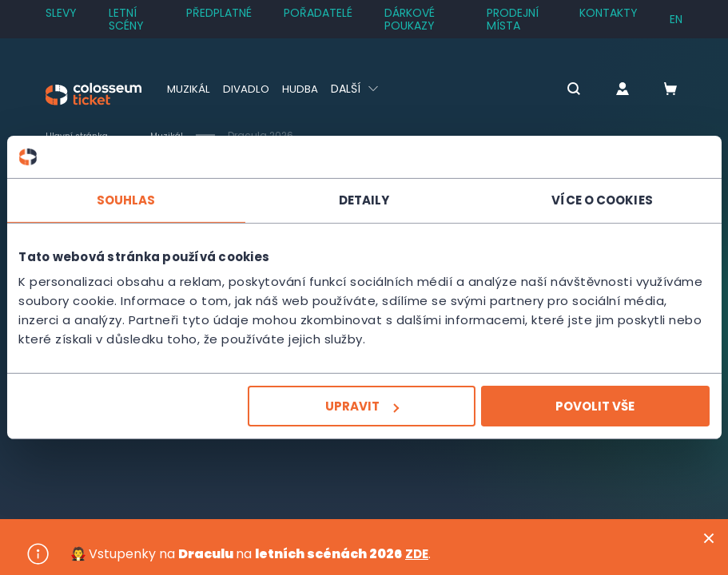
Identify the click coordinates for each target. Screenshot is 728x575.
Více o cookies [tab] (603, 199)
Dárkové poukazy (410, 19)
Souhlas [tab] (125, 199)
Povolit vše (596, 406)
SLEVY (61, 13)
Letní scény (126, 19)
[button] (559, 90)
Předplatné (219, 13)
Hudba (302, 89)
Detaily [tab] (364, 199)
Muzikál (189, 89)
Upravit (362, 406)
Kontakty (609, 13)
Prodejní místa (513, 19)
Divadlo (247, 89)
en (676, 19)
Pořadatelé (318, 13)
